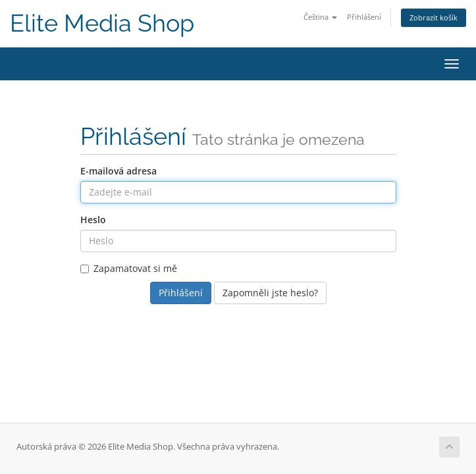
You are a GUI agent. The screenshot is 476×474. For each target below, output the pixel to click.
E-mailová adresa (119, 171)
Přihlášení (364, 17)
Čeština (320, 17)
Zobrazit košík (434, 17)
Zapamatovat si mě (129, 268)
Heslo (93, 220)
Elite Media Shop (102, 23)
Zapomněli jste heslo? (270, 293)
